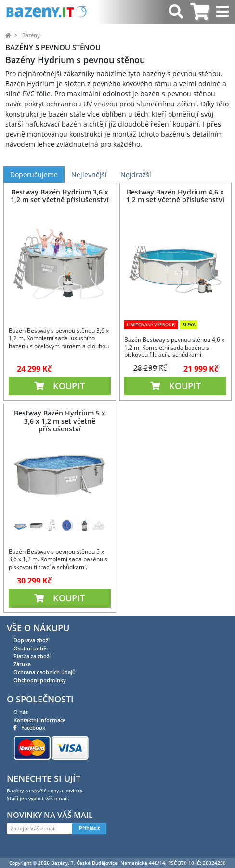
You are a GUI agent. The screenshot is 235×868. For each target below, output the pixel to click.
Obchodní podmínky (40, 680)
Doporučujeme (34, 175)
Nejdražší (136, 175)
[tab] (200, 12)
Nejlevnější (89, 175)
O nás (21, 712)
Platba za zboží (32, 656)
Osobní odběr (31, 648)
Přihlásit (89, 828)
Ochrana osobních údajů (45, 672)
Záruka (22, 664)
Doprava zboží (32, 640)
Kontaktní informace (39, 720)
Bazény (31, 35)
